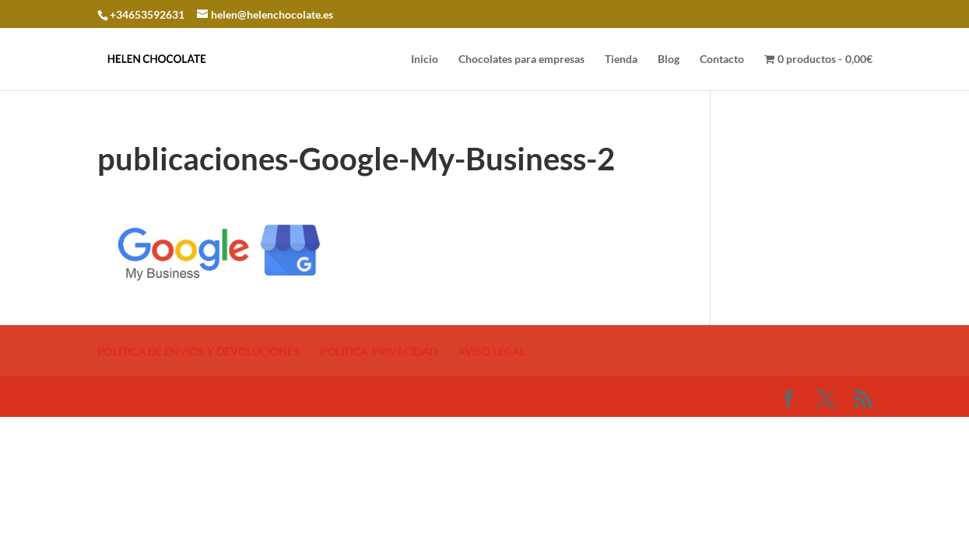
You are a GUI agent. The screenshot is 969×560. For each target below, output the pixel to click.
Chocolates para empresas (521, 59)
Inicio (425, 59)
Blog (669, 59)
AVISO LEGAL (492, 351)
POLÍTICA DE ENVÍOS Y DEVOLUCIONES (198, 351)
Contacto (722, 59)
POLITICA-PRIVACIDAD (379, 351)
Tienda (621, 59)
